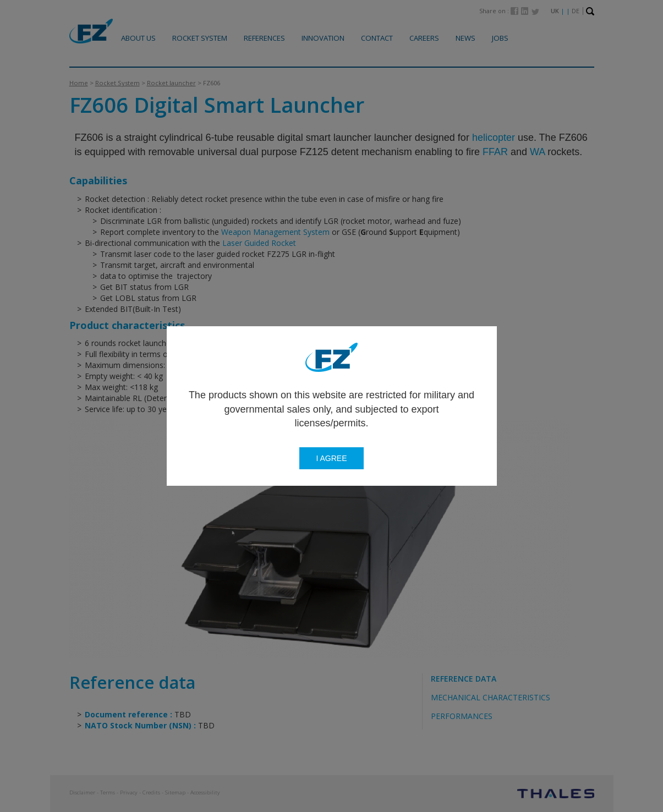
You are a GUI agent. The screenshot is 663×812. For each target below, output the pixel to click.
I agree (331, 458)
